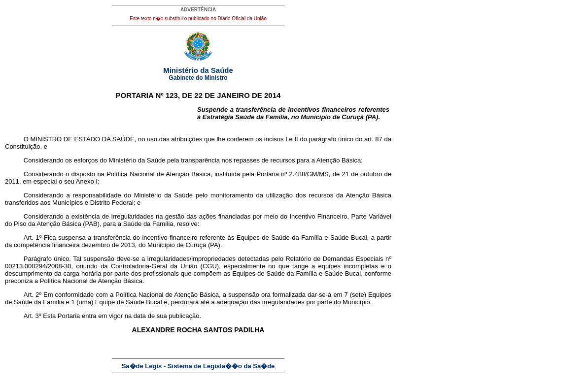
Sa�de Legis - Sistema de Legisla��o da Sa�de (198, 366)
